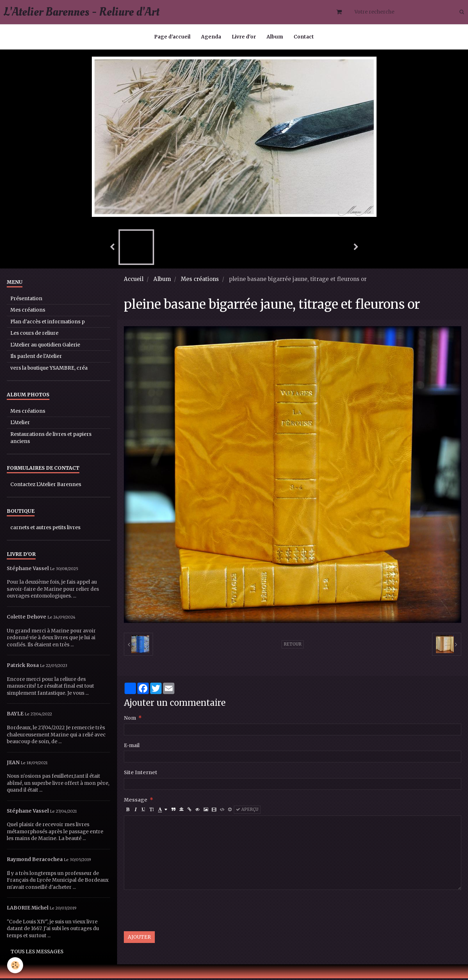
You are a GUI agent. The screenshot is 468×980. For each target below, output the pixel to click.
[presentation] (178, 912)
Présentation (26, 300)
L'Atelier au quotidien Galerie (45, 347)
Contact (304, 37)
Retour (293, 646)
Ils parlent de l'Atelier (36, 358)
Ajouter (139, 939)
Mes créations (200, 281)
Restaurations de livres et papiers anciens (51, 440)
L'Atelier (20, 424)
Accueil (134, 281)
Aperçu (247, 811)
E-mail (132, 747)
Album (275, 37)
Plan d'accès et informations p (48, 324)
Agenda (211, 37)
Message (136, 802)
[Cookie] (15, 965)
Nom (130, 720)
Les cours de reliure (34, 335)
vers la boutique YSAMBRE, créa (49, 370)
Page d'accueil (172, 37)
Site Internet (141, 774)
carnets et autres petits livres (45, 529)
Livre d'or (244, 37)
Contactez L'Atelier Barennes (46, 486)
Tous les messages (37, 953)
